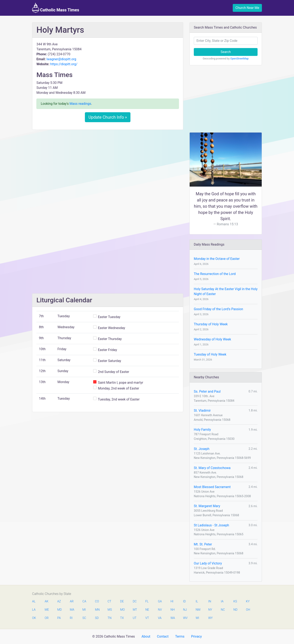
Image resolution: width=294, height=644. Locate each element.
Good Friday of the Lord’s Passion (218, 309)
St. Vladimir (202, 411)
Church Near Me (247, 8)
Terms (180, 636)
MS (110, 610)
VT (147, 618)
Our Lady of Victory (208, 563)
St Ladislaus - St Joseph (211, 525)
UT (135, 618)
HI (172, 601)
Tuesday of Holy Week (210, 354)
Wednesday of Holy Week (212, 339)
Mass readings (80, 104)
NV (160, 610)
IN (210, 601)
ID (184, 601)
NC (223, 610)
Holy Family (202, 430)
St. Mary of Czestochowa (212, 468)
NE (147, 610)
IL (197, 601)
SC (84, 618)
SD (97, 618)
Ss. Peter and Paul (207, 391)
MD (59, 610)
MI (84, 610)
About (146, 636)
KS (235, 601)
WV (185, 618)
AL (34, 601)
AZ (59, 601)
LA (34, 610)
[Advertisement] (108, 164)
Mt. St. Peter (203, 544)
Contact (163, 636)
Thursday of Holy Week (211, 324)
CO (97, 601)
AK (47, 601)
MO (122, 610)
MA (72, 610)
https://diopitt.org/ (64, 64)
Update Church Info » (108, 117)
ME (47, 610)
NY (210, 610)
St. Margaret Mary (207, 506)
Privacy (196, 636)
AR (72, 601)
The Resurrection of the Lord (215, 274)
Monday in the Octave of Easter (217, 259)
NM (198, 610)
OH (248, 610)
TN (110, 618)
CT (110, 601)
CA (84, 601)
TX (122, 618)
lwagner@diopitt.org (61, 59)
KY (248, 601)
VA (160, 618)
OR (47, 618)
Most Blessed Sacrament (212, 487)
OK (34, 618)
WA (172, 618)
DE (122, 601)
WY (210, 618)
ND (235, 610)
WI (197, 618)
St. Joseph (202, 449)
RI (71, 618)
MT (135, 610)
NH (172, 610)
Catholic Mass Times (56, 8)
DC (135, 601)
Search (226, 52)
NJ (185, 610)
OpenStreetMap (239, 58)
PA (59, 618)
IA (222, 601)
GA (160, 601)
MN (97, 610)
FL (147, 601)
